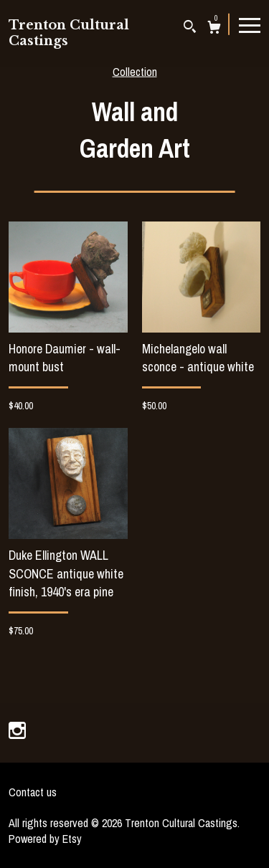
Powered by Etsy (45, 839)
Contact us (33, 792)
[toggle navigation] (250, 24)
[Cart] (214, 29)
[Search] (190, 28)
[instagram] (17, 732)
